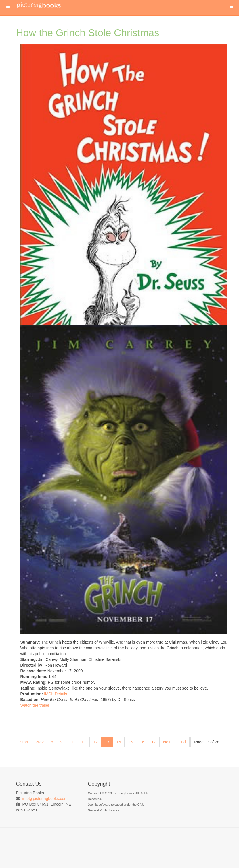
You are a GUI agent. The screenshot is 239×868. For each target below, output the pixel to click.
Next (167, 742)
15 (130, 742)
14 (119, 742)
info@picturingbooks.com (45, 799)
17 (154, 742)
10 (72, 742)
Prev (40, 742)
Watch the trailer (35, 705)
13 (107, 742)
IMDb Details (56, 694)
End (182, 742)
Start (24, 742)
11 (84, 742)
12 (95, 742)
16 (142, 742)
